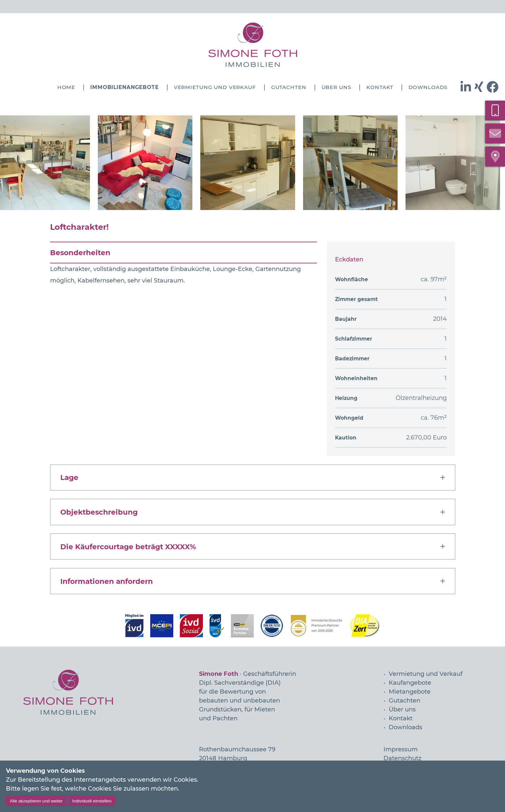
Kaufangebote (410, 683)
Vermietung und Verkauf (215, 87)
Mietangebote (410, 692)
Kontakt (380, 87)
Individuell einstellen (92, 801)
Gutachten (289, 87)
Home (66, 87)
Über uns (337, 87)
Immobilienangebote (125, 87)
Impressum (401, 749)
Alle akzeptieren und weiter (36, 801)
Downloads (428, 87)
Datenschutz (402, 758)
